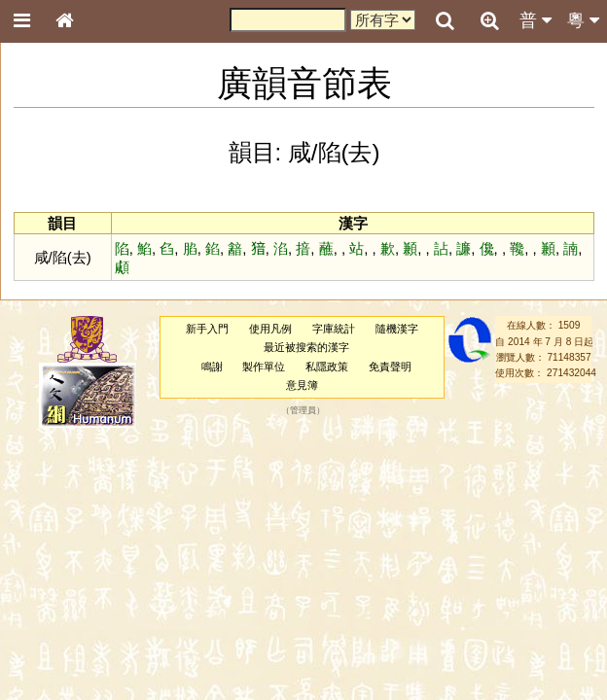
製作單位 (264, 367)
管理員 (303, 411)
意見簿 (302, 385)
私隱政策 (327, 367)
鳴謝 (212, 367)
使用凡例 (270, 329)
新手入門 (207, 329)
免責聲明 (390, 367)
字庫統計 (334, 329)
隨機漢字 (397, 329)
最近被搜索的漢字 (306, 347)
